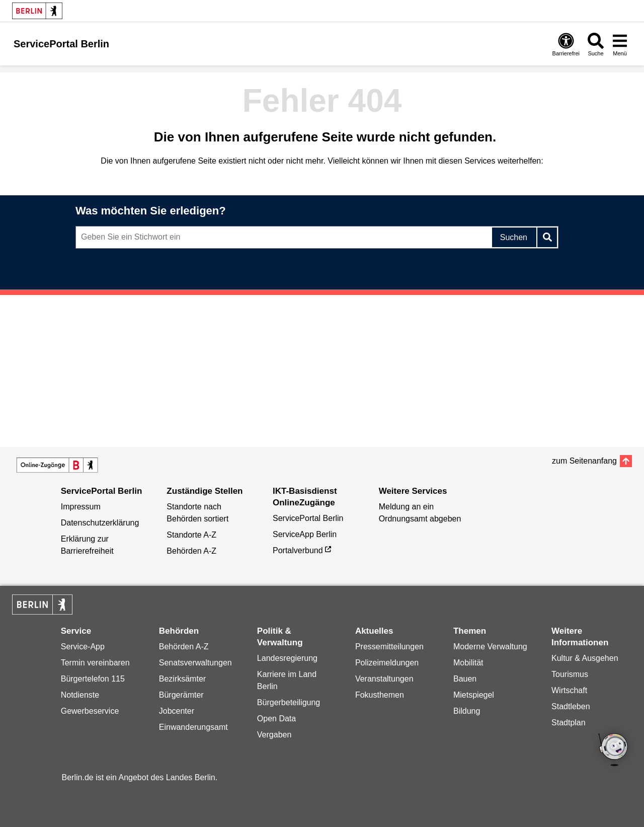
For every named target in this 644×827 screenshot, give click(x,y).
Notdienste (80, 695)
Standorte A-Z (191, 535)
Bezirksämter (182, 679)
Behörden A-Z (191, 551)
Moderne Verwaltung (490, 647)
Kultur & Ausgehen (585, 658)
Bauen (465, 679)
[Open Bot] (614, 750)
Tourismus (570, 674)
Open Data (276, 719)
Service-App (83, 647)
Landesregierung (287, 658)
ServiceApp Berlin (305, 534)
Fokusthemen (380, 695)
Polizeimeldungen (387, 663)
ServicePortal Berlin (308, 518)
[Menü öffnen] (620, 44)
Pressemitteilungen (389, 647)
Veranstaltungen (384, 679)
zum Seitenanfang (584, 461)
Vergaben (274, 735)
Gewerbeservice (90, 711)
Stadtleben (571, 706)
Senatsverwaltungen (195, 663)
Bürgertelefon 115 (93, 679)
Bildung (467, 711)
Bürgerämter (181, 695)
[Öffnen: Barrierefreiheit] (566, 44)
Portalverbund (298, 550)
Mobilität (468, 663)
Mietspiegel (474, 695)
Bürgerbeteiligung (289, 702)
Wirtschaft (569, 690)
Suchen (514, 237)
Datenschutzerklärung (100, 523)
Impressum (81, 507)
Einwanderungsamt (193, 727)
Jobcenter (177, 711)
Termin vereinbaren (95, 663)
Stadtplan (569, 723)
